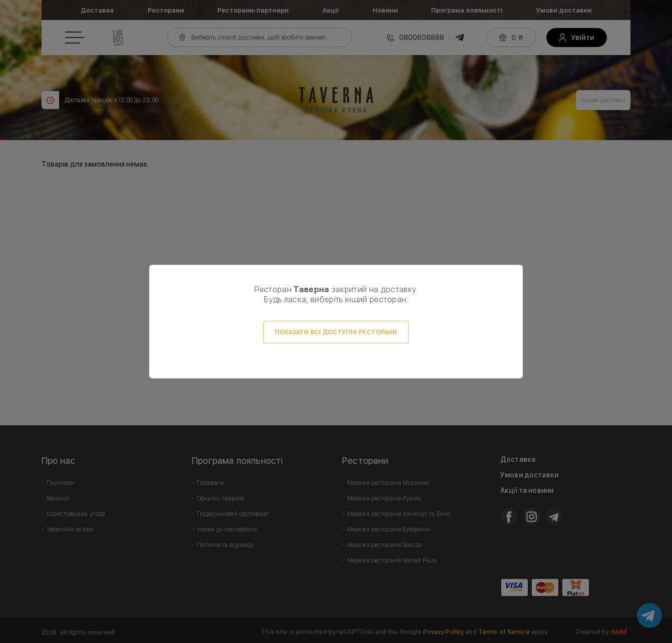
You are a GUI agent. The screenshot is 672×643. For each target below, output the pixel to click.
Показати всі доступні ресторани (336, 332)
